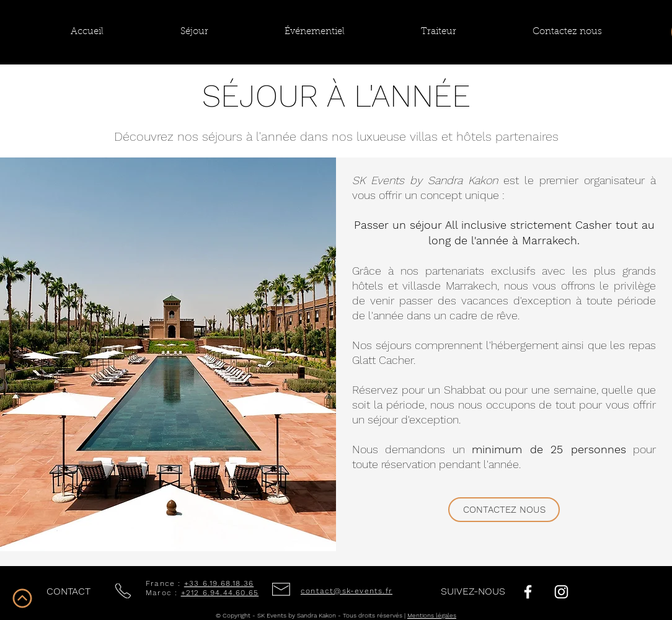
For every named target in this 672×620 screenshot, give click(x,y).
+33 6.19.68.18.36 (219, 583)
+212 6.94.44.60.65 (220, 593)
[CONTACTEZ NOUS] (504, 510)
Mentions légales (432, 615)
